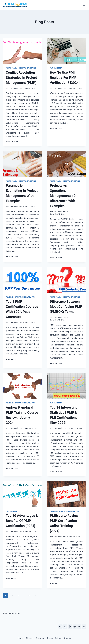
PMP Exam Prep (56, 68)
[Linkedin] (65, 627)
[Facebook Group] (75, 627)
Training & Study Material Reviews (20, 297)
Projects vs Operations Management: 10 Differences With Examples (63, 196)
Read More (12, 142)
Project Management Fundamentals (21, 68)
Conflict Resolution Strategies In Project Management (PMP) (21, 78)
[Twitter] (79, 627)
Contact (68, 638)
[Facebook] (70, 627)
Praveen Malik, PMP (15, 88)
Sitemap (29, 638)
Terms (50, 638)
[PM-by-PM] (15, 5)
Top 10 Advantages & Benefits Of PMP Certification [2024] (22, 521)
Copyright (40, 638)
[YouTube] (60, 627)
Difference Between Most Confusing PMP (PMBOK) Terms (66, 307)
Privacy (58, 638)
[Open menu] (84, 5)
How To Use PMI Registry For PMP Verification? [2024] (65, 78)
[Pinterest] (84, 627)
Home (20, 638)
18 (28, 595)
